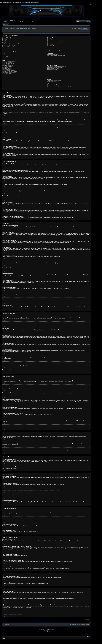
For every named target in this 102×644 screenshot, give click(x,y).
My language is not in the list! (7, 54)
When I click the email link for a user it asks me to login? (11, 58)
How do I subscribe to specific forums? (53, 68)
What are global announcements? (8, 81)
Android (34, 550)
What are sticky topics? (6, 83)
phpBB (21, 191)
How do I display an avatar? (7, 56)
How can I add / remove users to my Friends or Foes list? (56, 56)
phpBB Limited (31, 593)
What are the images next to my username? (9, 55)
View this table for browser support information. (21, 568)
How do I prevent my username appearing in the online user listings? (13, 51)
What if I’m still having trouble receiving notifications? (55, 77)
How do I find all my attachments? (52, 81)
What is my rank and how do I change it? (9, 57)
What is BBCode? (5, 77)
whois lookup (74, 604)
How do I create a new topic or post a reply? (9, 62)
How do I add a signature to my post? (8, 64)
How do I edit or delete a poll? (7, 67)
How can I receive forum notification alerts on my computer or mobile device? (59, 74)
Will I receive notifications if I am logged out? (54, 75)
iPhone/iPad (29, 550)
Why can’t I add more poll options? (8, 66)
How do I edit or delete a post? (7, 63)
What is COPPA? (5, 40)
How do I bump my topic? (7, 74)
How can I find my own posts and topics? (54, 63)
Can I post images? (6, 80)
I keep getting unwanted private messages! (54, 50)
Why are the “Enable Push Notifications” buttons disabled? (56, 76)
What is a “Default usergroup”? (52, 45)
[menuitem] (11, 28)
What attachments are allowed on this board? (54, 80)
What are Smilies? (5, 79)
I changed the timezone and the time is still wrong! (10, 53)
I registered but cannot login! (7, 42)
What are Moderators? (51, 40)
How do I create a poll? (6, 65)
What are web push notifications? (52, 73)
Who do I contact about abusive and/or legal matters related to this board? (59, 87)
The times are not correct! (7, 52)
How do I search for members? (52, 62)
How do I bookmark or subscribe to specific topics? (55, 67)
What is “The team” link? (51, 46)
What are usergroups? (51, 41)
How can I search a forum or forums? (53, 59)
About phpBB (77, 593)
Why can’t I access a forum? (7, 68)
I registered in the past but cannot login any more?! (11, 44)
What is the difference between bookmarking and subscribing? (57, 66)
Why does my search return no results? (53, 60)
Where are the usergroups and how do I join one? (55, 42)
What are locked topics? (6, 84)
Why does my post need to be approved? (9, 73)
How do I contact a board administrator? (53, 88)
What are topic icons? (6, 85)
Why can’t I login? (5, 43)
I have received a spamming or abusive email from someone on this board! (59, 51)
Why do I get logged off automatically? (9, 46)
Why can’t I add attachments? (7, 69)
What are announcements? (7, 82)
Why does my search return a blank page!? (54, 61)
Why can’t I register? (6, 41)
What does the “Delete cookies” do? (8, 47)
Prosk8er (49, 634)
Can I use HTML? (5, 78)
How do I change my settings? (7, 50)
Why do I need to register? (7, 39)
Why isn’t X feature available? (52, 86)
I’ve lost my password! (6, 45)
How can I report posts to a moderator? (9, 71)
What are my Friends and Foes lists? (53, 55)
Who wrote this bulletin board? (52, 85)
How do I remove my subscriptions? (53, 69)
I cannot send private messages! (52, 49)
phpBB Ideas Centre (49, 598)
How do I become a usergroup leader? (53, 43)
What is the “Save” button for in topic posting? (10, 72)
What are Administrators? (51, 39)
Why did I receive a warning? (7, 70)
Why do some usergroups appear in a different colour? (56, 44)
